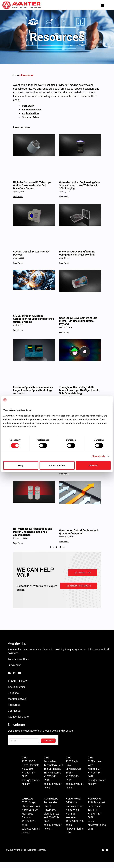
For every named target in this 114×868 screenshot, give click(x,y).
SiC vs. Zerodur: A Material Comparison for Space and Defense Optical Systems (34, 319)
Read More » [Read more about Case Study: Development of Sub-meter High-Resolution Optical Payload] (64, 332)
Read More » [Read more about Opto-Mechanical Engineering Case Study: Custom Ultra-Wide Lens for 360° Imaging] (64, 197)
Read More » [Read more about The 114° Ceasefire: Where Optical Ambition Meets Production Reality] (64, 474)
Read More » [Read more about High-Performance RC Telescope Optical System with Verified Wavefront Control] (18, 197)
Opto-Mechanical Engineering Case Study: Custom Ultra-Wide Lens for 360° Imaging (80, 185)
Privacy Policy (15, 665)
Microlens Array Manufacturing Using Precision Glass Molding (77, 253)
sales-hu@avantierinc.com (97, 825)
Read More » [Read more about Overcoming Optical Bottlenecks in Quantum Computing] (64, 542)
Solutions (13, 693)
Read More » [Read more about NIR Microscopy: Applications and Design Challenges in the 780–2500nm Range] (18, 543)
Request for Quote (18, 717)
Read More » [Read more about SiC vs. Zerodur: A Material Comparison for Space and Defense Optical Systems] (18, 330)
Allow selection (57, 465)
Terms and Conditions (19, 659)
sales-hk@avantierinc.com (75, 829)
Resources (14, 705)
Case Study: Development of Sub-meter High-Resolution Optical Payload (79, 321)
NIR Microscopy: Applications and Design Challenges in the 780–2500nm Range (33, 532)
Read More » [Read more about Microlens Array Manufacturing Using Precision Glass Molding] (64, 263)
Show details (98, 456)
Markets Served (17, 699)
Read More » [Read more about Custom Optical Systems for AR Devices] (18, 263)
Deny (21, 465)
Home (15, 75)
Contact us (14, 711)
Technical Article (31, 117)
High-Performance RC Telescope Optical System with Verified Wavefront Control (32, 185)
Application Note (31, 113)
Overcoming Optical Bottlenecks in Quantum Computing (79, 532)
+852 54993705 (75, 821)
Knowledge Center (32, 110)
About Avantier (17, 687)
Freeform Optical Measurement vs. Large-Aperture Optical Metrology (33, 389)
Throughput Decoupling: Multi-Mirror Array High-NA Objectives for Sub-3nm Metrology (80, 390)
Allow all (93, 465)
